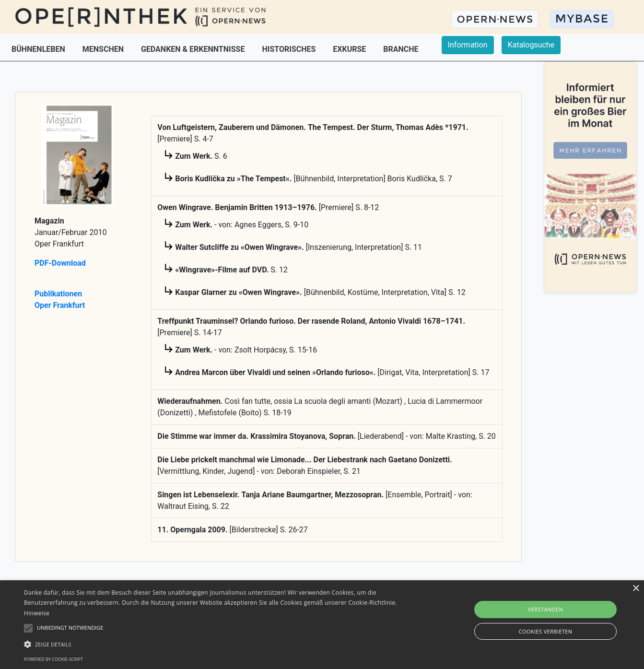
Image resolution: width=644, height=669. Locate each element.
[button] (218, 644)
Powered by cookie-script (53, 659)
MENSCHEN (104, 49)
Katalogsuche (531, 45)
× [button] (636, 589)
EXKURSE (350, 49)
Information (468, 45)
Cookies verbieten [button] (546, 631)
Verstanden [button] (545, 609)
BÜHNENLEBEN (39, 49)
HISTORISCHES (290, 49)
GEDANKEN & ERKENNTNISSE (194, 49)
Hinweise (37, 613)
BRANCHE (401, 49)
